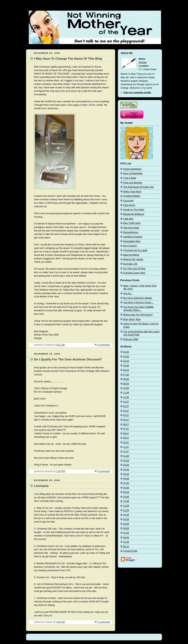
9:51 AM (60, 345)
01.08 (126, 456)
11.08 (126, 501)
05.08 (126, 474)
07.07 (126, 429)
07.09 (126, 533)
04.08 (126, 470)
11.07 (126, 447)
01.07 (126, 402)
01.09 (126, 510)
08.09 (126, 538)
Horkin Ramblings (132, 169)
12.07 (126, 451)
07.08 (126, 483)
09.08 (126, 492)
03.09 (126, 519)
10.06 (126, 388)
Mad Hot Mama (131, 255)
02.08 (126, 461)
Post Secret (129, 205)
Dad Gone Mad (131, 228)
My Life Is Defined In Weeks (138, 298)
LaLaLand (128, 201)
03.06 (126, 357)
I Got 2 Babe (130, 178)
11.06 (126, 393)
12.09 (126, 542)
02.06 (126, 352)
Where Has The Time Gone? (138, 315)
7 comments (104, 622)
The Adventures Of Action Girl (138, 187)
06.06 (126, 370)
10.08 (126, 497)
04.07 (126, 415)
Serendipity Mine (132, 241)
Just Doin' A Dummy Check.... (138, 302)
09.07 (126, 438)
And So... (128, 293)
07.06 (126, 375)
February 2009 (131, 339)
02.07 (126, 406)
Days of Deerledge (133, 173)
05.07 (126, 420)
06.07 (126, 425)
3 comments (104, 345)
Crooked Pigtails (132, 196)
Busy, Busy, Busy (132, 319)
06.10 (126, 547)
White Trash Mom (132, 192)
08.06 (126, 379)
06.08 (126, 479)
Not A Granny (130, 246)
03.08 (126, 465)
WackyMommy (131, 232)
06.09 (126, 528)
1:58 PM (60, 471)
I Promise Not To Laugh (135, 250)
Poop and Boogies (133, 183)
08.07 (126, 433)
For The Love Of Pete (134, 269)
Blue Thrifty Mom (132, 223)
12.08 (126, 506)
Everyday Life (130, 264)
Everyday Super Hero (134, 273)
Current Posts (130, 551)
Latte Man (128, 219)
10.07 (126, 442)
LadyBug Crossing (133, 237)
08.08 (126, 488)
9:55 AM (60, 622)
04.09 (126, 524)
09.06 (126, 384)
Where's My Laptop (133, 259)
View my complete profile (137, 92)
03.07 (126, 411)
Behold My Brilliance (134, 214)
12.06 (126, 397)
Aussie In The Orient (134, 210)
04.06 (126, 361)
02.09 (126, 515)
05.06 (126, 366)
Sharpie (143, 62)
